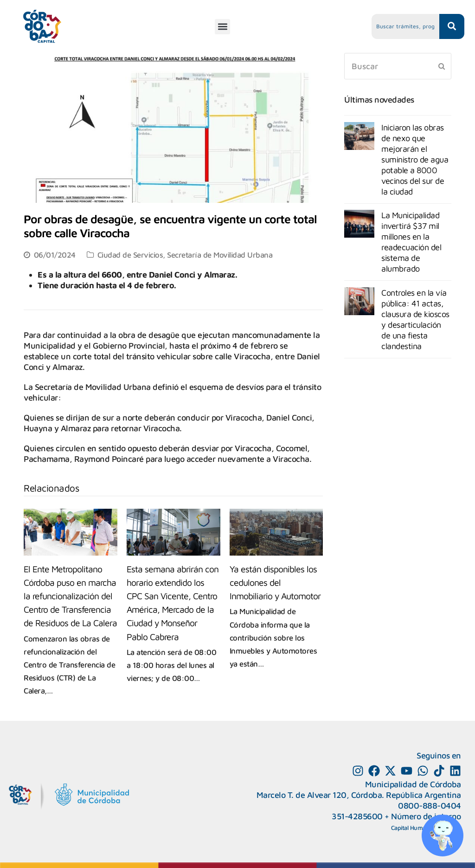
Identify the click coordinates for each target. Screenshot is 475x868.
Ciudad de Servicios (130, 255)
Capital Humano (412, 828)
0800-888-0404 (430, 806)
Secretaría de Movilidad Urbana (220, 255)
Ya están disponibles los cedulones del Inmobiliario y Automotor (275, 582)
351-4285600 (357, 816)
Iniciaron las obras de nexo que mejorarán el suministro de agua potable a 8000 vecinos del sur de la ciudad (415, 159)
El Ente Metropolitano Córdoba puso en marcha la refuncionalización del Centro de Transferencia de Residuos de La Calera (70, 596)
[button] (222, 27)
